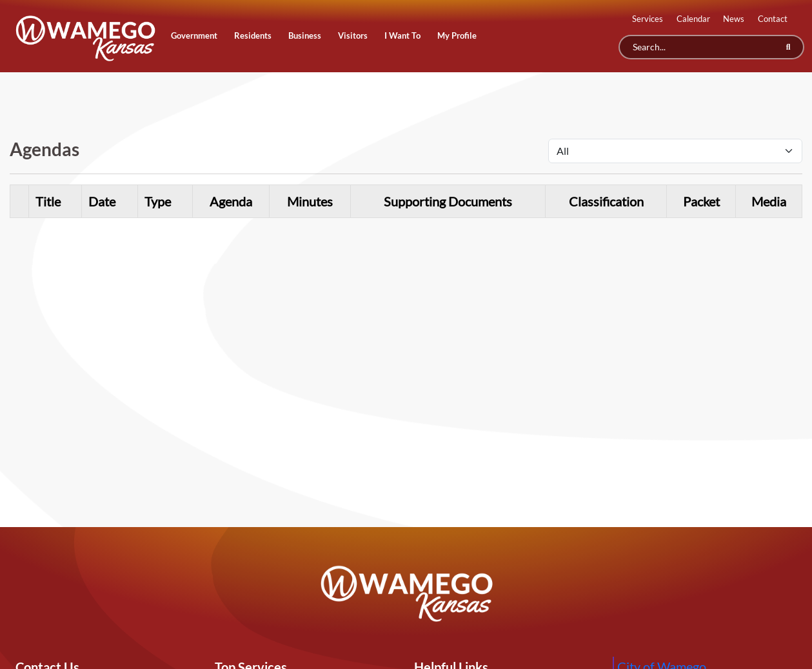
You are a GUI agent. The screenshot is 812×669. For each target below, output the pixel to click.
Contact (773, 19)
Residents (253, 35)
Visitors (353, 35)
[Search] (711, 47)
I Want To (402, 35)
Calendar (693, 19)
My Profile (457, 35)
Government (194, 35)
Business (305, 35)
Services (648, 19)
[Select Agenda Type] (675, 151)
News (734, 19)
